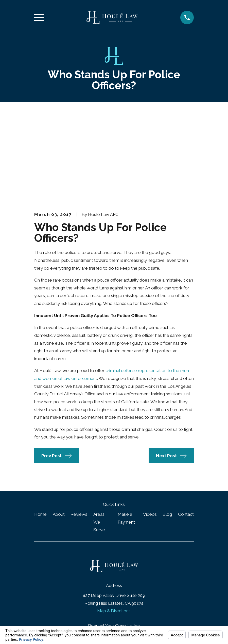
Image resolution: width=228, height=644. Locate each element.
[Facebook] (108, 573)
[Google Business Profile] (96, 573)
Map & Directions (114, 525)
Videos (150, 428)
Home (40, 428)
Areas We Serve (99, 436)
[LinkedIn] (120, 573)
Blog (167, 428)
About (59, 428)
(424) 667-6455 (114, 549)
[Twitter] (132, 573)
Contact (186, 428)
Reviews (79, 428)
